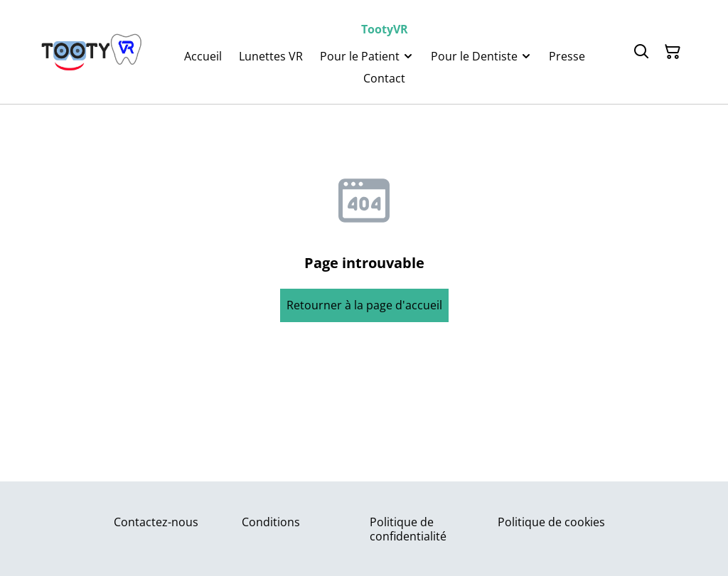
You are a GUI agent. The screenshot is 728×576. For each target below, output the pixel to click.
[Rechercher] (641, 52)
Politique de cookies (551, 522)
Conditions (271, 522)
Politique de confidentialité (408, 529)
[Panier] (673, 52)
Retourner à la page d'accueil (364, 305)
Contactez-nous (156, 522)
